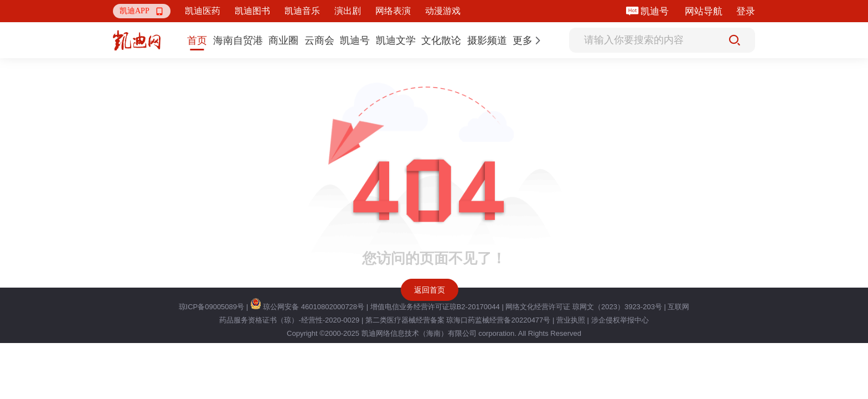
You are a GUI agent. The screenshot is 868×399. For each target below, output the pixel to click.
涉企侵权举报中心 (620, 320)
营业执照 (571, 320)
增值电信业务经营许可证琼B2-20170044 (435, 307)
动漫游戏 (443, 11)
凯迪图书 (252, 11)
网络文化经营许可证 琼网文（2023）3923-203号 (583, 307)
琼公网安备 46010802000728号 (307, 307)
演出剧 (348, 11)
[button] (142, 11)
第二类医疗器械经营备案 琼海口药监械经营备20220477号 (458, 320)
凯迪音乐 (302, 11)
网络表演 (393, 11)
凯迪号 (656, 11)
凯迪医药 (203, 11)
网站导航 (704, 11)
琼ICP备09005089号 (212, 307)
